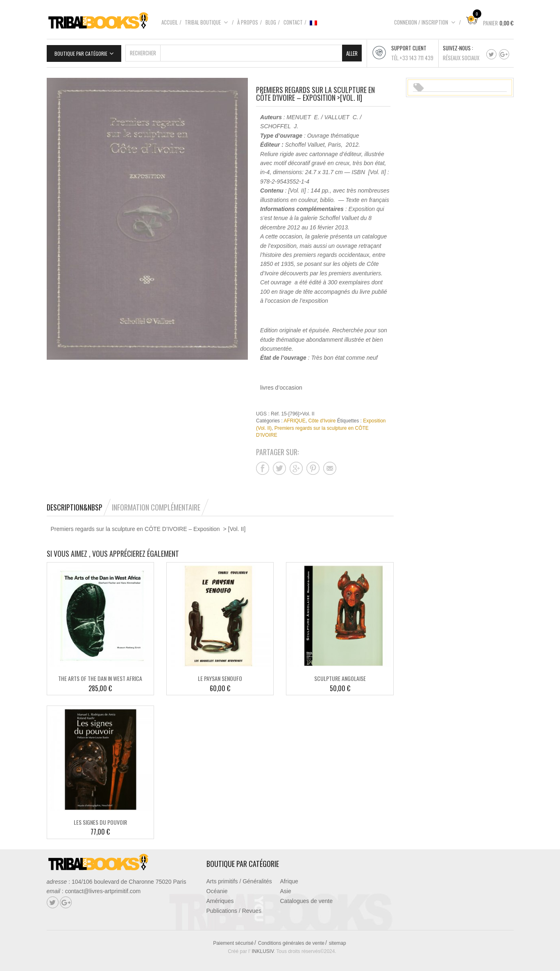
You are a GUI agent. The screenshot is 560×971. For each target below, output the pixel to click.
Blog (271, 22)
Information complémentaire (156, 504)
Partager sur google (296, 465)
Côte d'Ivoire (322, 418)
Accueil (170, 22)
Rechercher (143, 50)
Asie (286, 888)
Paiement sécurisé (233, 940)
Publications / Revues (234, 908)
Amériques (220, 898)
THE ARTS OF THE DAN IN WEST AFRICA (100, 675)
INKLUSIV (263, 948)
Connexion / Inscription (425, 22)
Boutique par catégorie (81, 51)
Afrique (289, 878)
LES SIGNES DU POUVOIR (100, 819)
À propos (248, 22)
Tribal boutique (206, 22)
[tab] (79, 504)
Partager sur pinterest (313, 465)
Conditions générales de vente (291, 940)
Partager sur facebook (263, 465)
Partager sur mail (330, 465)
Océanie (217, 888)
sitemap (338, 940)
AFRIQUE (294, 418)
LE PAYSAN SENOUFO (220, 675)
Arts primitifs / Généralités (239, 878)
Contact (293, 22)
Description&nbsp (75, 504)
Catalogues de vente (306, 898)
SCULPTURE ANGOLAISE (340, 675)
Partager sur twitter (279, 465)
